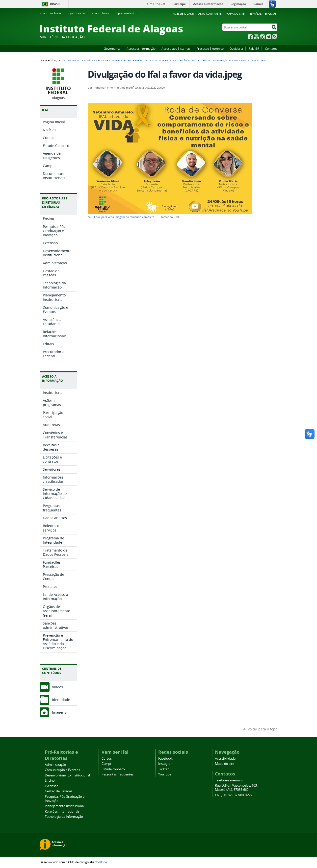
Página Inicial (72, 60)
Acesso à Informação (141, 48)
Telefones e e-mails (229, 780)
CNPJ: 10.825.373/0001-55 (233, 795)
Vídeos (57, 687)
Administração (55, 765)
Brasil (55, 4)
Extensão (52, 786)
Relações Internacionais (62, 811)
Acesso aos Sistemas (176, 48)
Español (255, 13)
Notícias (89, 60)
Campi (106, 764)
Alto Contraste (210, 13)
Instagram (263, 37)
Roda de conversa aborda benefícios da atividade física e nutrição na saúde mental (154, 60)
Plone (103, 862)
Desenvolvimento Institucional (67, 775)
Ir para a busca (102, 13)
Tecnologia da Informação (64, 817)
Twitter (269, 37)
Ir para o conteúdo (52, 13)
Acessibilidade (183, 13)
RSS (275, 37)
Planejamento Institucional (65, 806)
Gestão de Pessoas (59, 791)
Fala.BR (254, 48)
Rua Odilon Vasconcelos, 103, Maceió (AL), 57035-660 (236, 788)
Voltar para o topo (263, 729)
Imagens (59, 712)
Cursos (107, 759)
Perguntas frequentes (118, 774)
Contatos (271, 48)
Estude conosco (113, 769)
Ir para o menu (78, 13)
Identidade (61, 700)
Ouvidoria (236, 48)
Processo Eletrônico (210, 48)
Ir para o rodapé (127, 13)
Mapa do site (235, 13)
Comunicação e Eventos (62, 770)
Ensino (50, 781)
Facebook (250, 37)
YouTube (256, 37)
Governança (112, 48)
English (270, 13)
